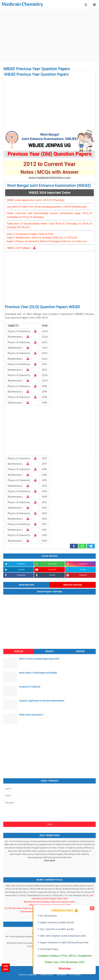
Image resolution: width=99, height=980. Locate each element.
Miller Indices (10, 844)
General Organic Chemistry (49, 592)
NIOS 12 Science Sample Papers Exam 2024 (39, 659)
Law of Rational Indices (37, 841)
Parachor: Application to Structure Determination (42, 701)
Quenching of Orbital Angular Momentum (56, 854)
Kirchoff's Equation (61, 851)
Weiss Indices (87, 841)
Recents (49, 651)
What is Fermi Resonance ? (31, 715)
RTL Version (75, 975)
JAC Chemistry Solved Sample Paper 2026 (63, 897)
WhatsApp (65, 969)
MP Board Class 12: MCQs (49, 889)
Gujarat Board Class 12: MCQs (51, 892)
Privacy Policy (46, 975)
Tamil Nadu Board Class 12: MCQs (20, 892)
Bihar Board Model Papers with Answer (54, 886)
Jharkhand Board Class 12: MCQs (78, 889)
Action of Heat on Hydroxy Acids (66, 848)
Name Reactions (26, 585)
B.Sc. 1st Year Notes (14, 841)
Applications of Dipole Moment (56, 844)
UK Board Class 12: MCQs (78, 892)
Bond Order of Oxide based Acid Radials (38, 673)
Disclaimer (61, 975)
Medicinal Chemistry (73, 585)
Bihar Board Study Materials (58, 857)
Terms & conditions (27, 975)
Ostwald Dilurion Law (28, 844)
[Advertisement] (51, 36)
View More (49, 861)
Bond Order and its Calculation (64, 841)
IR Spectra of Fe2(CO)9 (30, 687)
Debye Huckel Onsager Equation (32, 848)
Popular (19, 651)
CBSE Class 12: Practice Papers (20, 886)
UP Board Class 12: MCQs (24, 889)
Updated (80, 651)
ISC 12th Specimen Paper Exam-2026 (22, 908)
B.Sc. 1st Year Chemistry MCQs (74, 895)
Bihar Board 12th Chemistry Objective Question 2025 (49, 902)
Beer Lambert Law (42, 851)
